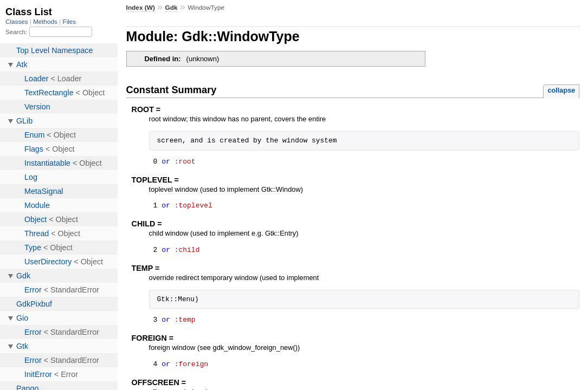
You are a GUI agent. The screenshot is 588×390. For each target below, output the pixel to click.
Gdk (172, 8)
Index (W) (141, 8)
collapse (561, 90)
